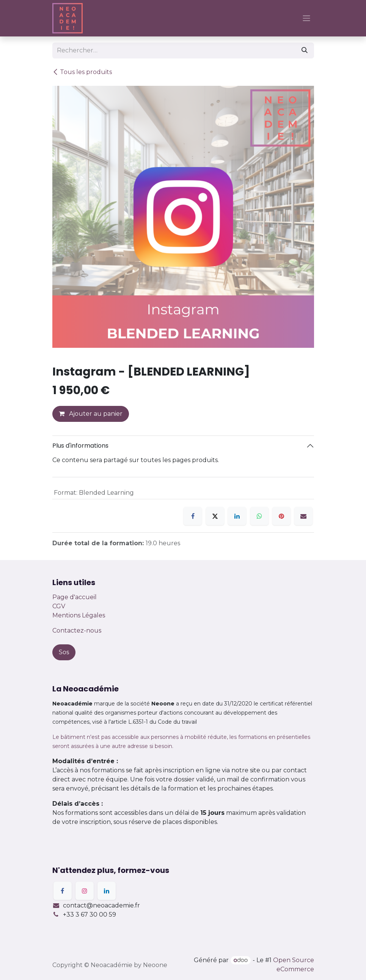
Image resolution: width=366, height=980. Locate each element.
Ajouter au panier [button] (91, 414)
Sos (64, 652)
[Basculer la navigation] (306, 18)
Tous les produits (82, 72)
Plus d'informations (80, 446)
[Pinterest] (281, 516)
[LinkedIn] (237, 516)
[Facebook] (193, 516)
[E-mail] (303, 516)
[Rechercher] (305, 50)
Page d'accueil (75, 597)
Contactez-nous (77, 630)
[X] (215, 516)
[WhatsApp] (259, 516)
